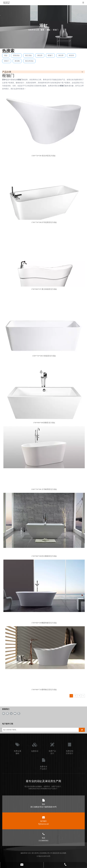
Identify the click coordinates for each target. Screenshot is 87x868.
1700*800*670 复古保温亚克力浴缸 (44, 289)
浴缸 (6, 55)
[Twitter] (11, 713)
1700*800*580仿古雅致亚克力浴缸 (44, 556)
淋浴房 (40, 55)
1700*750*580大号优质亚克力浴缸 (44, 222)
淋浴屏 (61, 55)
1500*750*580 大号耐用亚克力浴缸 (44, 489)
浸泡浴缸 (16, 55)
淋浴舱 (17, 61)
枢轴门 (50, 55)
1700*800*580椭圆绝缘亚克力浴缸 (44, 623)
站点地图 (63, 853)
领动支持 (56, 853)
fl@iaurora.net (43, 824)
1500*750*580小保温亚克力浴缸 (44, 356)
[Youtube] (15, 713)
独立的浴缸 (29, 61)
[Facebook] (4, 713)
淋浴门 (7, 61)
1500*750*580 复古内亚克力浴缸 (43, 156)
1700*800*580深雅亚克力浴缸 (44, 423)
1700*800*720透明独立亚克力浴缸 (44, 690)
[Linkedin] (7, 713)
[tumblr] (19, 713)
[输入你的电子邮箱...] (39, 730)
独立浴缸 (29, 55)
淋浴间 (71, 55)
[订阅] (82, 730)
